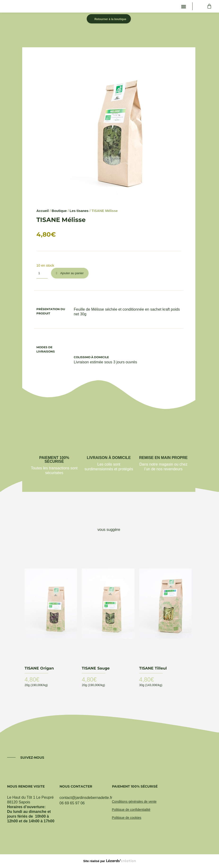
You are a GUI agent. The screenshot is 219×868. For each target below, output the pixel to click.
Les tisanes (79, 211)
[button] (184, 6)
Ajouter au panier (72, 273)
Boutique (59, 211)
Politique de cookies (127, 818)
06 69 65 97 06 (72, 803)
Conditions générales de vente (134, 802)
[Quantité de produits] (42, 273)
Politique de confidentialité (131, 810)
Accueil (43, 211)
